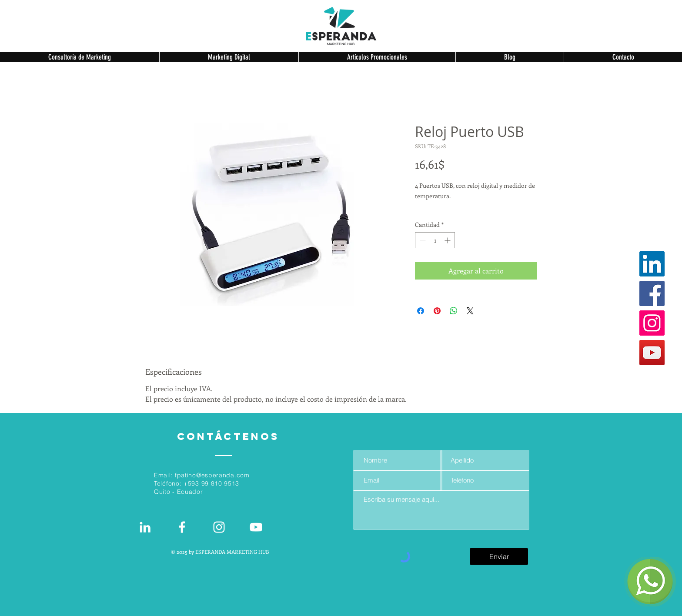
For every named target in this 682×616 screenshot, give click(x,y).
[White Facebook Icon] (182, 527)
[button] (80, 57)
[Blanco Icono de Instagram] (219, 527)
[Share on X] (470, 311)
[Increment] (448, 240)
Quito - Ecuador (179, 492)
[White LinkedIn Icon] (145, 527)
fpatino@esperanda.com (212, 475)
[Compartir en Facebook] (421, 311)
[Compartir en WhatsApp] (454, 311)
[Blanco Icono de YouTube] (256, 527)
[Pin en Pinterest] (437, 311)
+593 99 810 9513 (211, 483)
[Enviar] (499, 556)
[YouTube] (652, 353)
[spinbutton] (435, 240)
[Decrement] (422, 240)
